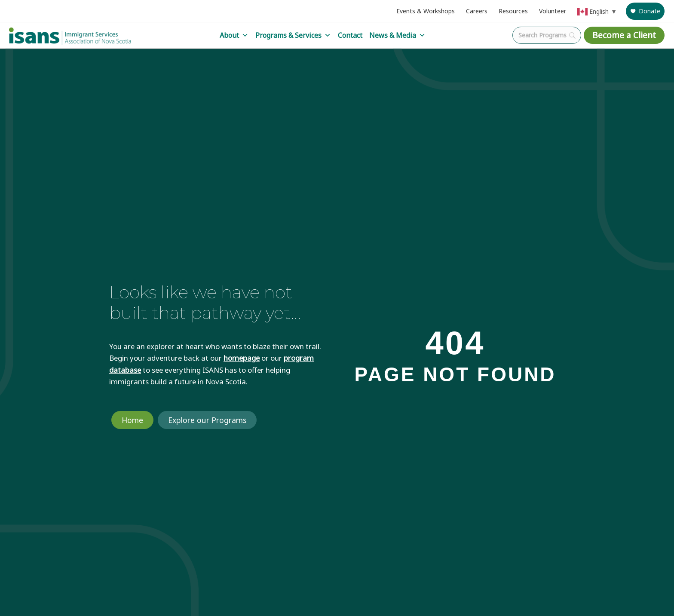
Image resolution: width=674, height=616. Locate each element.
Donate (649, 11)
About (234, 35)
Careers (477, 11)
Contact (350, 35)
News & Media (397, 35)
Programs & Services (293, 35)
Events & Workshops (426, 11)
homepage (242, 358)
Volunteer (553, 11)
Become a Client (624, 35)
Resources (513, 11)
